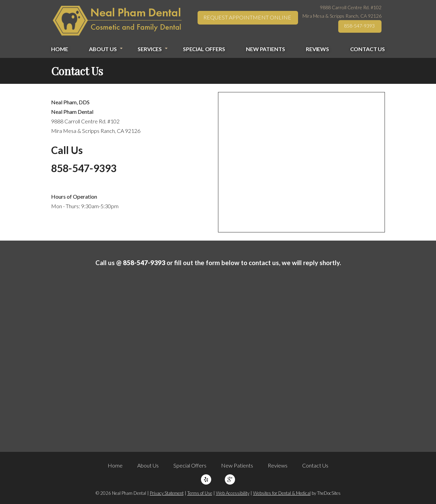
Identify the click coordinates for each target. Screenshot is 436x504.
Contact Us (368, 49)
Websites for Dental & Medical (282, 493)
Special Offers (204, 49)
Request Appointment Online (247, 17)
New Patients (265, 49)
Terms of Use (200, 493)
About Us (103, 49)
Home (59, 49)
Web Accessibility (233, 493)
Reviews (317, 49)
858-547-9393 (359, 26)
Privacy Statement (167, 493)
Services (150, 49)
